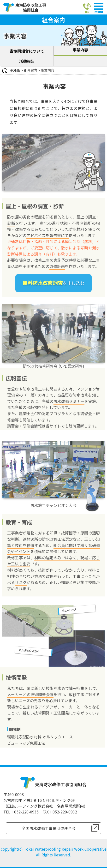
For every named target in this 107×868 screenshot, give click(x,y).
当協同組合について (27, 51)
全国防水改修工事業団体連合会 (49, 828)
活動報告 (27, 61)
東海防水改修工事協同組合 (31, 7)
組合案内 (30, 70)
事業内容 (80, 50)
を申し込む (53, 284)
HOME (15, 70)
